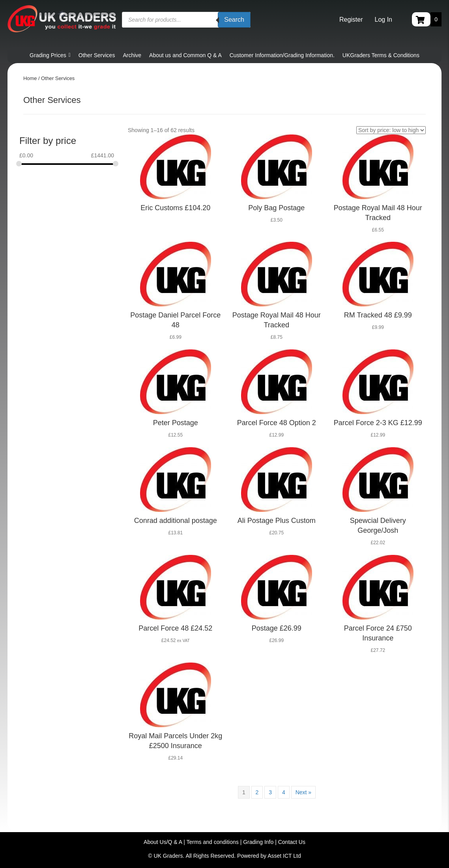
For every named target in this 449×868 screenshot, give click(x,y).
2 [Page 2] (257, 792)
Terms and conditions (213, 842)
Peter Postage (176, 423)
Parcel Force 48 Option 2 (277, 423)
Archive (132, 55)
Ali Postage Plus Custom (277, 521)
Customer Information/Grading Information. (282, 55)
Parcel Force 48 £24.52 (175, 628)
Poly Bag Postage (276, 208)
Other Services (97, 55)
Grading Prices (50, 55)
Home (30, 78)
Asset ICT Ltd (284, 856)
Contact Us (292, 842)
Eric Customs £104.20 (175, 208)
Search (234, 20)
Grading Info (258, 842)
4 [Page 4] (284, 792)
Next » (303, 792)
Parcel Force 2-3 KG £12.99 (378, 423)
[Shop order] (391, 130)
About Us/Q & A (163, 842)
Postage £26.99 (277, 628)
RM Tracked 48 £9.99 (378, 315)
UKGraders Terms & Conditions (381, 55)
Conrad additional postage (176, 521)
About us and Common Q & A (185, 55)
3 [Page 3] (270, 792)
